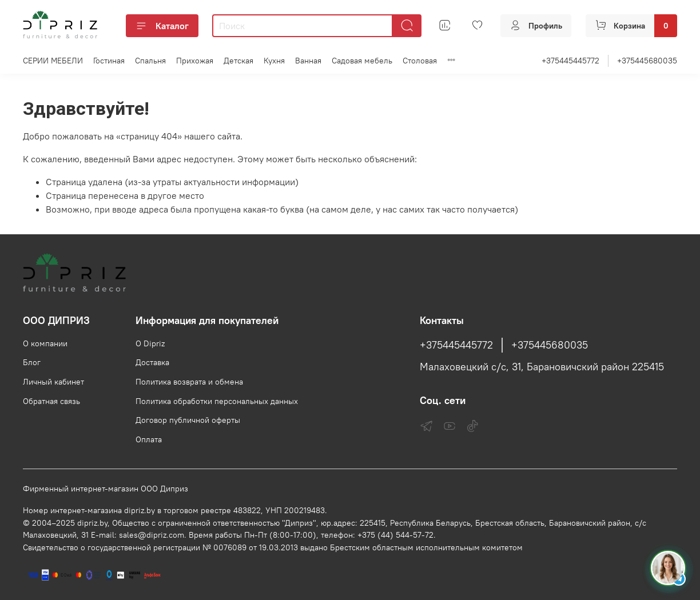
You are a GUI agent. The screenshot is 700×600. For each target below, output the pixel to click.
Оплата (149, 439)
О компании (45, 343)
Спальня (150, 61)
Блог (32, 362)
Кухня (274, 61)
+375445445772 (570, 61)
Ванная (308, 61)
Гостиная (109, 61)
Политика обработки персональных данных (217, 401)
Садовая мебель (362, 61)
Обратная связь (51, 401)
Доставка (152, 362)
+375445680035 (647, 61)
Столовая (420, 61)
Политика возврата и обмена (189, 382)
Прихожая (195, 61)
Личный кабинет (53, 382)
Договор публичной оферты (188, 420)
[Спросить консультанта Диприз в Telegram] (668, 568)
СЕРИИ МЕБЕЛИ (53, 61)
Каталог (162, 26)
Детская (238, 61)
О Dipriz (150, 343)
